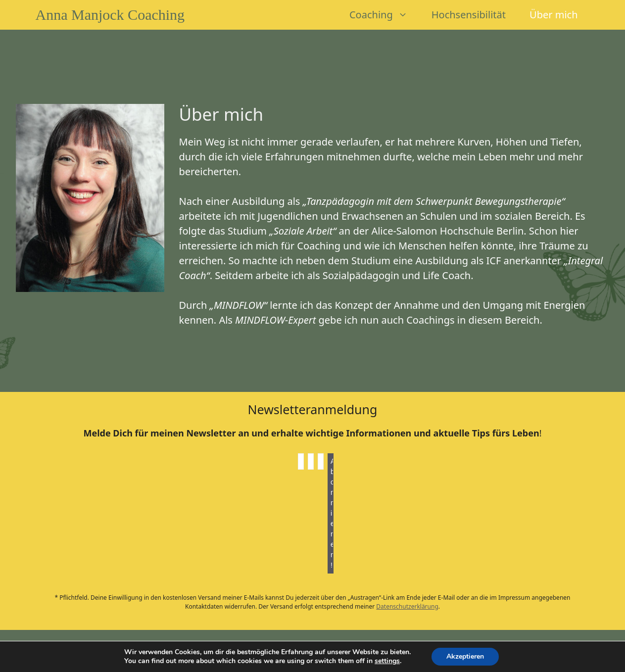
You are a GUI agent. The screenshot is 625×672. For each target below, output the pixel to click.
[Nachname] (311, 461)
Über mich (553, 15)
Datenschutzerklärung (407, 606)
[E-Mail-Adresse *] (321, 461)
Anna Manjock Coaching (110, 15)
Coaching (385, 15)
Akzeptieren (465, 656)
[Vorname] (301, 461)
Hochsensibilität (469, 15)
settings (387, 661)
